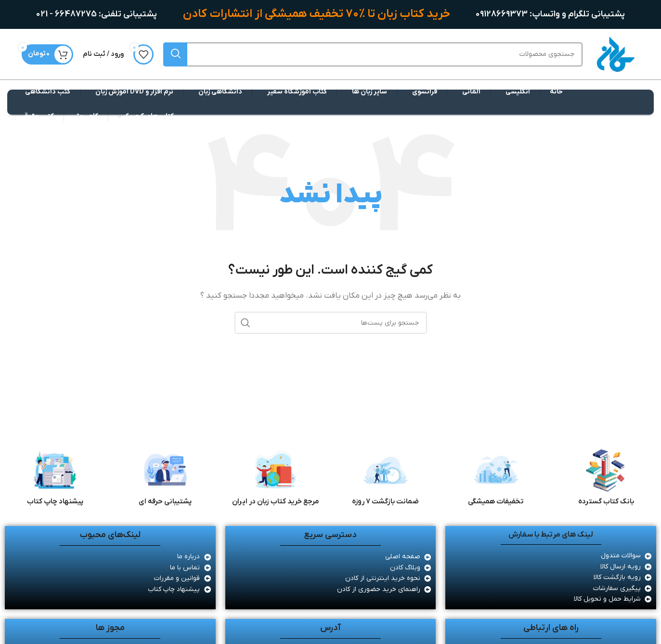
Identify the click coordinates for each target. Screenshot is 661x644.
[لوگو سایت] (615, 54)
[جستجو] (373, 54)
